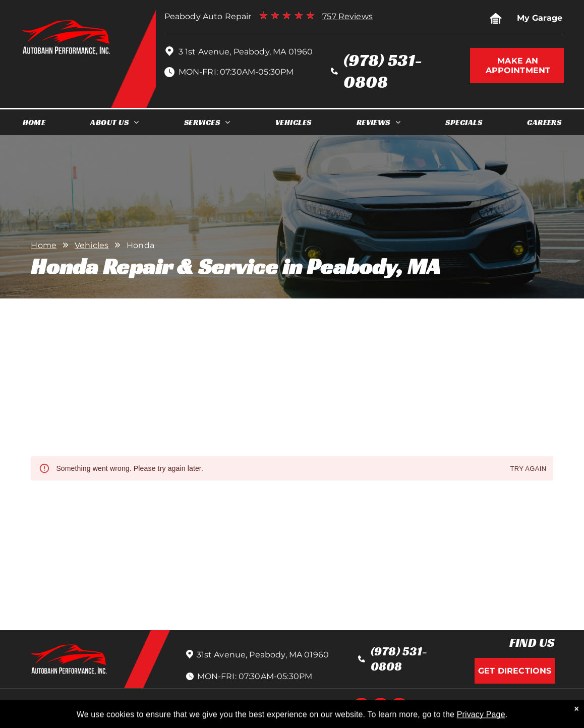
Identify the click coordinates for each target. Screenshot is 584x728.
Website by (503, 707)
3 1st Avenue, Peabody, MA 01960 (246, 52)
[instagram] (381, 707)
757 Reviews (347, 16)
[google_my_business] (399, 707)
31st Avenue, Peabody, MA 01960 (263, 655)
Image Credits (451, 707)
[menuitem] (34, 122)
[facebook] (361, 707)
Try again (528, 469)
